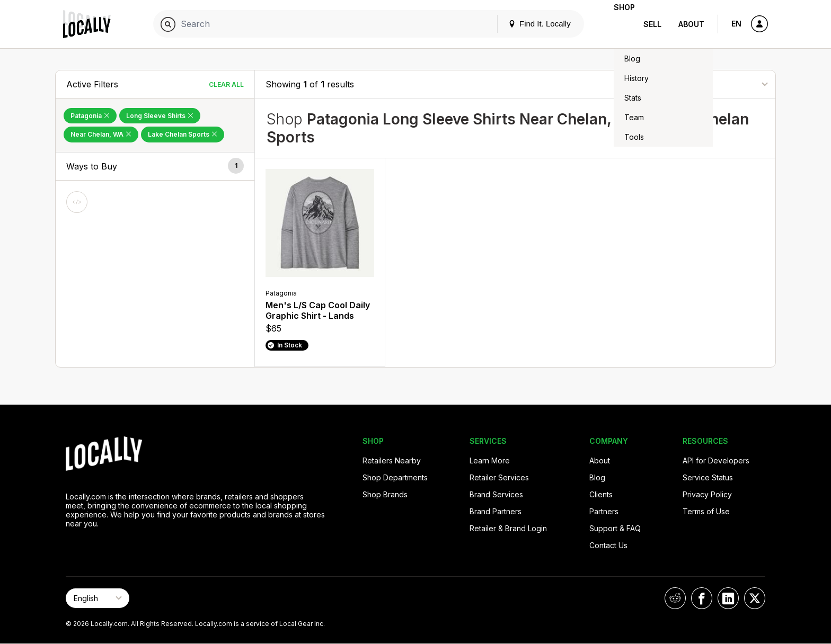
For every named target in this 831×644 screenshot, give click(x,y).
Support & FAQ (615, 528)
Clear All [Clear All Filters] (226, 84)
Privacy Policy (707, 494)
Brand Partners (496, 511)
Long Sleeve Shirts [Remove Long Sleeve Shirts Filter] (160, 116)
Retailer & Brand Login (508, 528)
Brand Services (496, 494)
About (691, 24)
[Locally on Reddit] (675, 598)
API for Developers (716, 460)
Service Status (708, 477)
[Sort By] (712, 84)
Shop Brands (385, 494)
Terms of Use (706, 511)
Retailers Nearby (392, 460)
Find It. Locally (523, 24)
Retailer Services (499, 477)
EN (736, 24)
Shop (616, 24)
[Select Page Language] (98, 598)
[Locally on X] (755, 598)
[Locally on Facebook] (702, 598)
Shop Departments (395, 477)
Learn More (490, 460)
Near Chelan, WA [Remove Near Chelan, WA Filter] (101, 134)
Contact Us (608, 545)
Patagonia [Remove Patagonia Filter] (90, 116)
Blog (597, 477)
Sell (652, 24)
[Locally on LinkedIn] (728, 598)
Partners (604, 511)
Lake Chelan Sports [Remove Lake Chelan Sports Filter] (183, 134)
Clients (601, 494)
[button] (155, 167)
